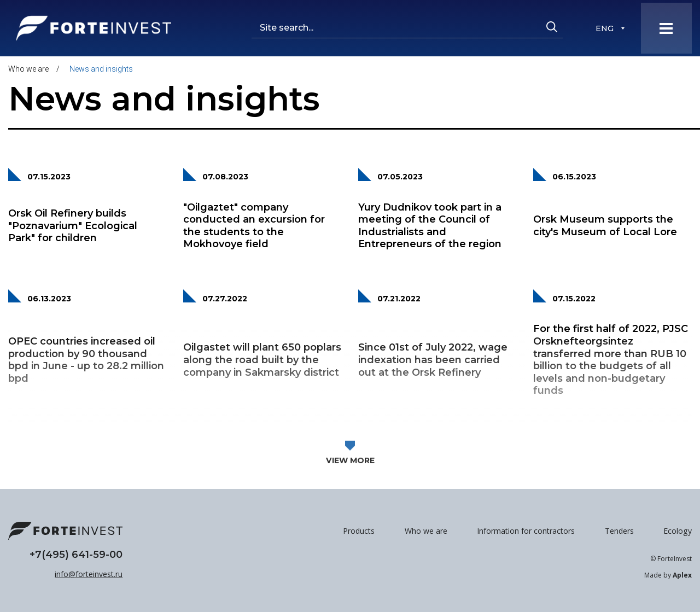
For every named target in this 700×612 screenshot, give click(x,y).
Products (359, 531)
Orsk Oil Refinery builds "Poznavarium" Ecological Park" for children (73, 226)
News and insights (101, 69)
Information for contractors (526, 531)
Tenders (619, 531)
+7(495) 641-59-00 (76, 555)
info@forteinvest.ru (89, 574)
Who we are (28, 69)
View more (350, 472)
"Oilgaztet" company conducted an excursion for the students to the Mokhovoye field (254, 226)
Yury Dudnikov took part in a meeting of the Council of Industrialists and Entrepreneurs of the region (430, 226)
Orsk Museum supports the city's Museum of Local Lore (605, 226)
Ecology (678, 531)
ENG (605, 29)
